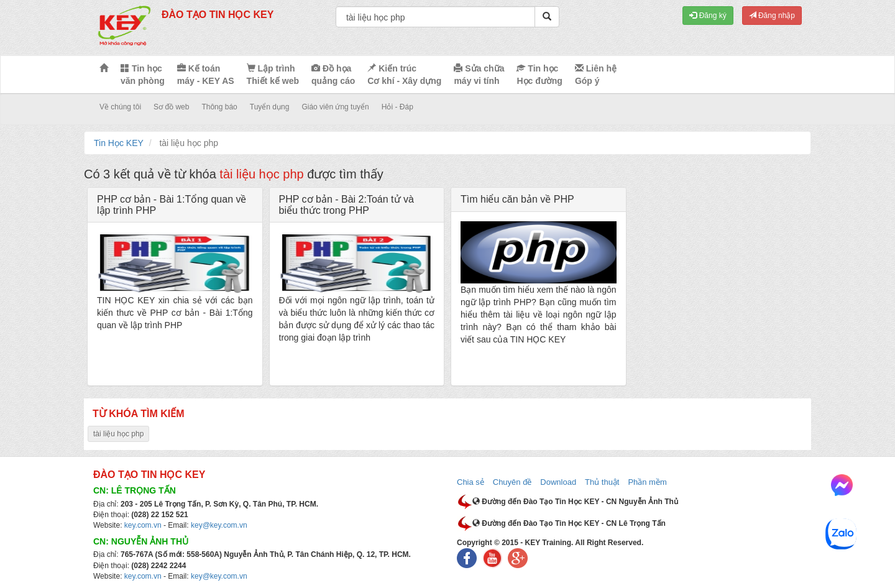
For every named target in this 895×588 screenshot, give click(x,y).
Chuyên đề (512, 482)
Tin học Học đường (539, 75)
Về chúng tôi (120, 107)
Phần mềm (647, 482)
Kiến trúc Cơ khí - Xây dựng (404, 75)
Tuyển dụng (270, 107)
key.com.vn (143, 525)
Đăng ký (708, 16)
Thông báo (219, 107)
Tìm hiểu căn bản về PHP (517, 199)
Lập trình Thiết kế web (273, 75)
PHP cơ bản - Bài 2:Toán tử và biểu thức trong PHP (347, 205)
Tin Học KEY (119, 143)
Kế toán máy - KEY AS (206, 75)
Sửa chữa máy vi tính (479, 75)
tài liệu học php (118, 434)
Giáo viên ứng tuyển (335, 107)
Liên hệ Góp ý (596, 75)
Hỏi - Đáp (397, 107)
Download (558, 482)
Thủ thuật (602, 482)
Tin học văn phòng (143, 75)
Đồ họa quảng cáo (333, 75)
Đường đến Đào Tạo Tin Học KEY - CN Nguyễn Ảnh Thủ (575, 502)
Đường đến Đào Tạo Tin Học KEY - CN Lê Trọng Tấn (569, 523)
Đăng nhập (772, 16)
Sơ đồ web (171, 107)
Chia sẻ (470, 482)
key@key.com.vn (219, 525)
